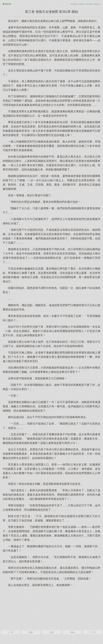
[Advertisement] (51, 608)
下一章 (93, 632)
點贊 (31, 632)
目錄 (51, 632)
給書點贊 (82, 4)
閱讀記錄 (97, 4)
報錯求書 (89, 4)
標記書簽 (74, 4)
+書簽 (72, 632)
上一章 (10, 632)
